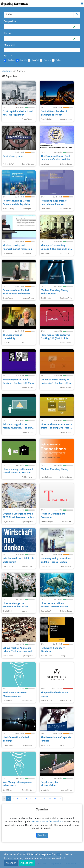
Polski (58, 60)
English (23, 60)
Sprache (8, 56)
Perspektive (10, 21)
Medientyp (9, 45)
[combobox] (42, 50)
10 (49, 799)
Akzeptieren (27, 863)
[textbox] (42, 50)
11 (55, 799)
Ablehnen (11, 863)
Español (35, 60)
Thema (7, 33)
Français (47, 60)
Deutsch (11, 60)
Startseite (7, 71)
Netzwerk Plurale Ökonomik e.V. (48, 822)
